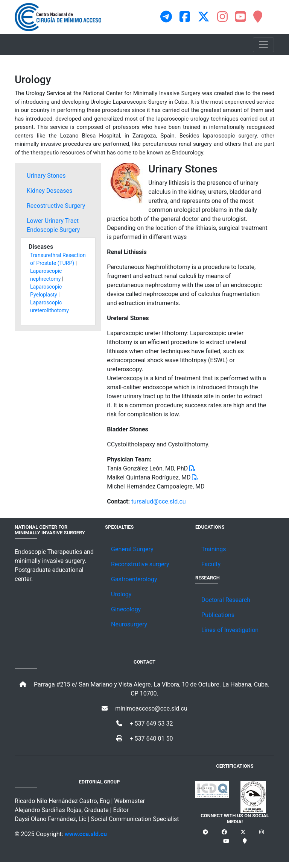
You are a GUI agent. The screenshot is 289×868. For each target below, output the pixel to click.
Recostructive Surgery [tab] (56, 206)
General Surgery (132, 549)
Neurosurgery (129, 624)
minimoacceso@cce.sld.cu (144, 708)
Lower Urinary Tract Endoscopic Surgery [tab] (53, 225)
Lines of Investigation (230, 630)
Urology (121, 594)
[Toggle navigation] (263, 45)
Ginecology (126, 609)
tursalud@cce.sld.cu (159, 501)
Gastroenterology (134, 579)
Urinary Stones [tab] (46, 176)
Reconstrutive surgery (140, 564)
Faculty (211, 564)
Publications (218, 615)
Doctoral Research (226, 600)
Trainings (214, 549)
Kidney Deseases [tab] (49, 191)
